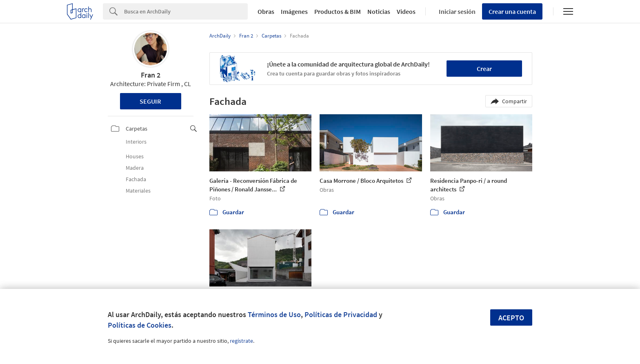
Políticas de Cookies (140, 325)
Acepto (511, 318)
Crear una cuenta (512, 11)
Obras (266, 11)
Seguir (150, 101)
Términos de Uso (274, 314)
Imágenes (294, 11)
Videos (406, 11)
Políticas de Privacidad (341, 314)
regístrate (241, 341)
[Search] (186, 11)
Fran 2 (151, 75)
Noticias (379, 11)
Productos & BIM (338, 11)
